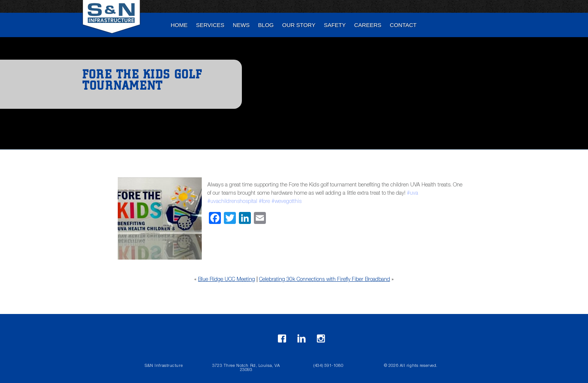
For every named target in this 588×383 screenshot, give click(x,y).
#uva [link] (412, 194)
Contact (403, 25)
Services (210, 25)
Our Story (299, 25)
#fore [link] (264, 202)
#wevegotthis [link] (286, 202)
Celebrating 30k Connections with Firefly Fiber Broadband (325, 280)
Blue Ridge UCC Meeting (226, 280)
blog (266, 25)
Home (179, 25)
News (241, 25)
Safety (335, 25)
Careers (368, 25)
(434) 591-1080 (328, 366)
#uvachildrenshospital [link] (232, 202)
